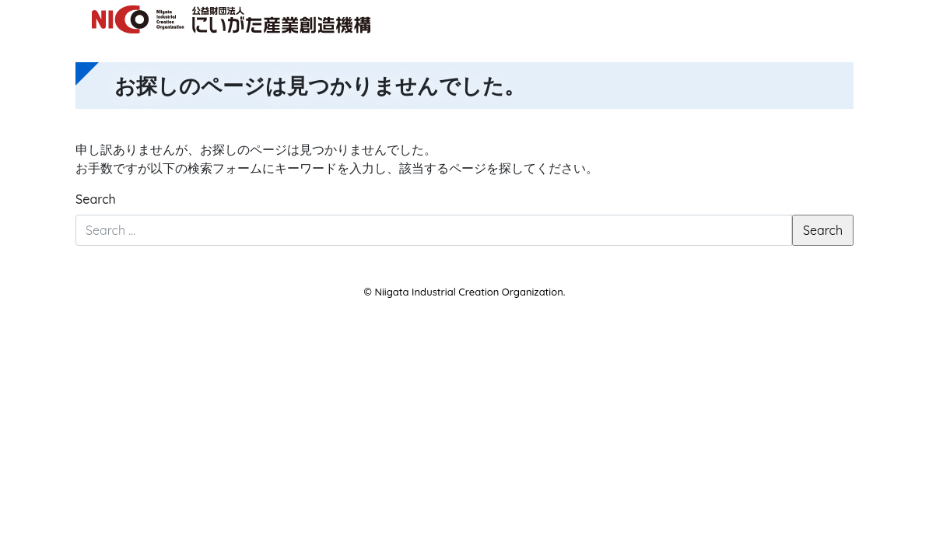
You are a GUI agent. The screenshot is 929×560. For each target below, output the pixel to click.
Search (96, 199)
